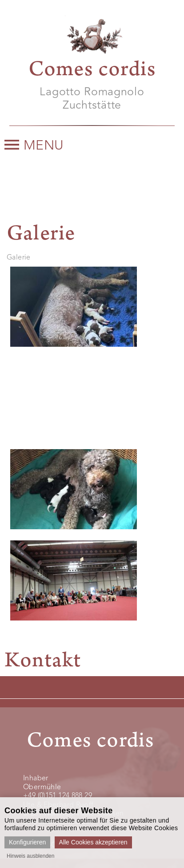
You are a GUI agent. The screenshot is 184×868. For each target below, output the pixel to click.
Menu (34, 146)
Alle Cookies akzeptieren (93, 842)
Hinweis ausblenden (30, 856)
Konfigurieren (27, 842)
